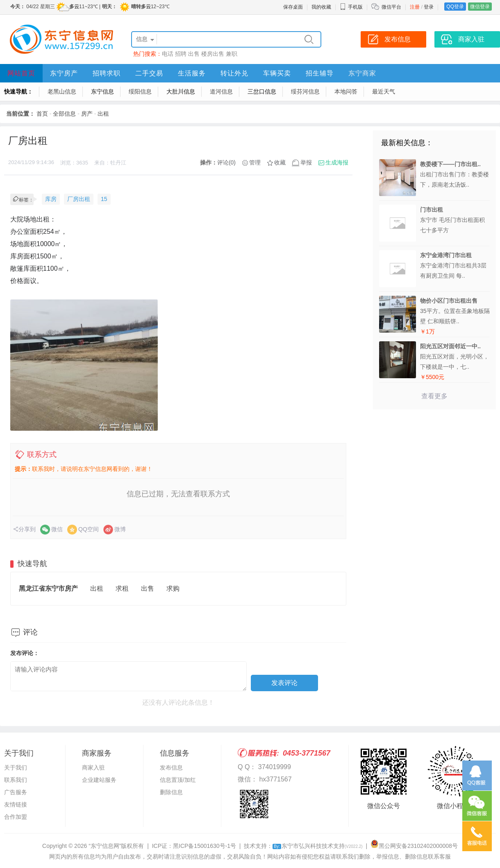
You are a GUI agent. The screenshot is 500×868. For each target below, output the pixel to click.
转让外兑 (234, 73)
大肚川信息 (181, 91)
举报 (306, 162)
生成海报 (337, 162)
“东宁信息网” (105, 846)
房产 (87, 114)
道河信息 (221, 91)
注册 (415, 7)
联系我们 (16, 780)
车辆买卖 (277, 73)
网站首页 (21, 73)
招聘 (181, 54)
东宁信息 (102, 91)
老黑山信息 (62, 91)
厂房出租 (79, 199)
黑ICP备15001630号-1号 (205, 846)
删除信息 (171, 792)
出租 (103, 114)
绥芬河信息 (305, 91)
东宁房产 (64, 73)
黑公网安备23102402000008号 (414, 846)
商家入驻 (93, 767)
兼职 (232, 54)
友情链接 (16, 804)
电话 (168, 54)
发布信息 (171, 767)
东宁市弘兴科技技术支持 (317, 846)
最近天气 (384, 91)
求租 (122, 588)
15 (104, 199)
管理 (255, 162)
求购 (173, 588)
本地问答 (346, 91)
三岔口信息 (262, 91)
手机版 (351, 7)
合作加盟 (16, 817)
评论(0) (226, 162)
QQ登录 (455, 7)
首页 (42, 114)
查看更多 (434, 396)
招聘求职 (107, 73)
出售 (194, 54)
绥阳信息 (140, 91)
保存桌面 (293, 7)
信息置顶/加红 (178, 780)
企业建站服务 (99, 780)
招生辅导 (320, 73)
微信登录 (480, 7)
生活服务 (192, 73)
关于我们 (16, 767)
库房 (51, 199)
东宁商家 (362, 73)
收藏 (280, 162)
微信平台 (391, 7)
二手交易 (149, 73)
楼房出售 (213, 54)
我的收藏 (321, 7)
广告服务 (16, 792)
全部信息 (64, 114)
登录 (429, 7)
